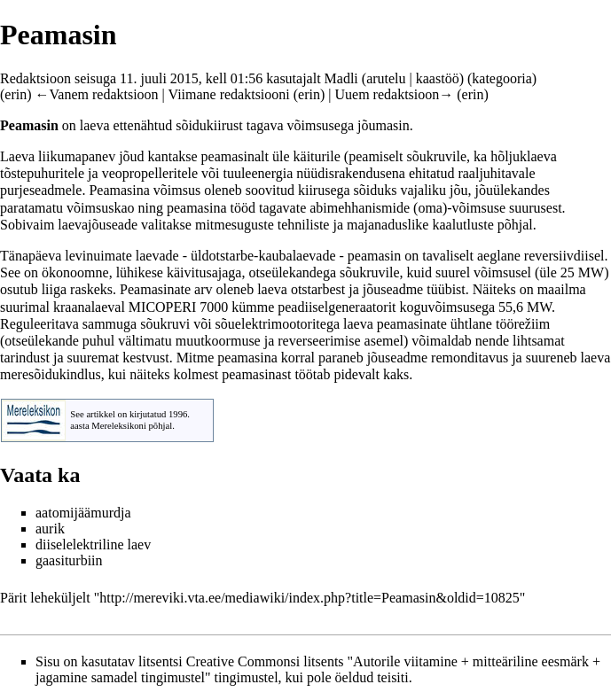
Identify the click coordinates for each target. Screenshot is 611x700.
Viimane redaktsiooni (229, 94)
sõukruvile (437, 156)
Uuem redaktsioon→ (395, 94)
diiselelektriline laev (93, 544)
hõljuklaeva (524, 156)
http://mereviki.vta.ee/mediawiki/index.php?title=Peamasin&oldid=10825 (309, 598)
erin (16, 94)
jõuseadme (393, 289)
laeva (95, 125)
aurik (50, 529)
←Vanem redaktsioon (97, 94)
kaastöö (438, 78)
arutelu (386, 78)
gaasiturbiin (69, 560)
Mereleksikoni (119, 426)
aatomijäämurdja (83, 513)
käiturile (317, 156)
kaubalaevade (297, 256)
